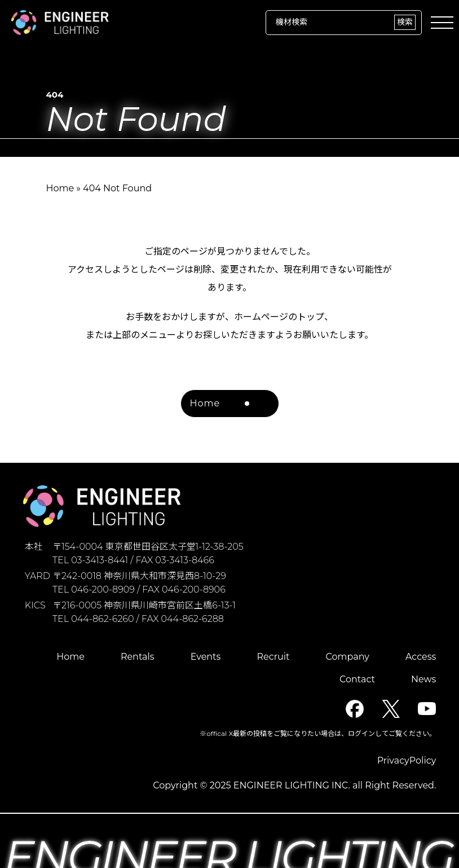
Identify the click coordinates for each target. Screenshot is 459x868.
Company (348, 657)
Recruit (273, 657)
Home (60, 188)
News (423, 679)
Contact (357, 679)
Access (421, 657)
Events (206, 657)
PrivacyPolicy (407, 760)
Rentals (138, 657)
